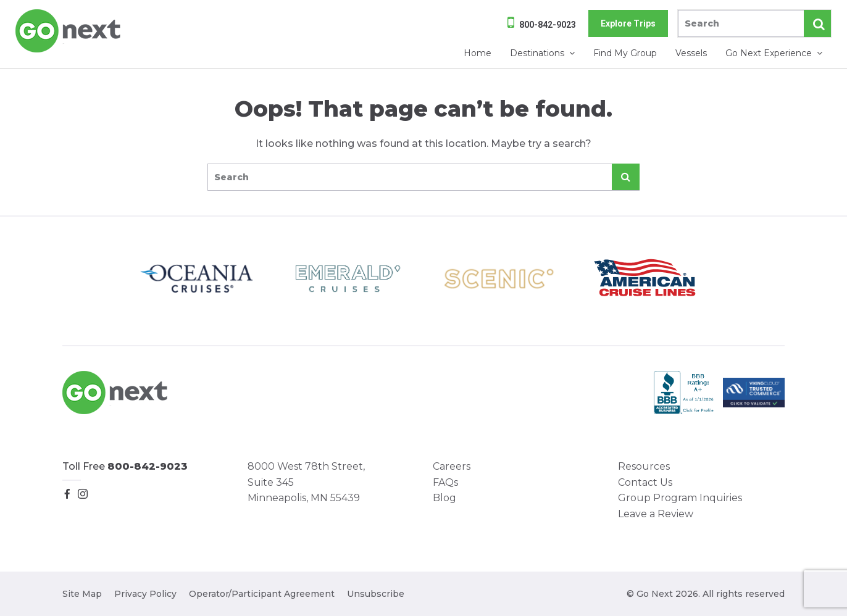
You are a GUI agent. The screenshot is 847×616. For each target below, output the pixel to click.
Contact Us (645, 482)
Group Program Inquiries (680, 498)
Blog (444, 498)
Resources (644, 466)
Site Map (82, 594)
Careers (452, 466)
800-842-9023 (548, 25)
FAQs (445, 482)
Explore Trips (628, 23)
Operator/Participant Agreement (262, 594)
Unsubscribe (376, 594)
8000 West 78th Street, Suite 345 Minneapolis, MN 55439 (306, 482)
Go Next (69, 31)
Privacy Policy (145, 594)
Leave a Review (656, 514)
